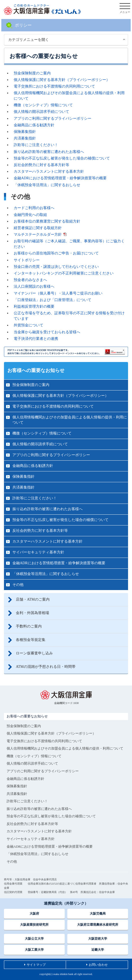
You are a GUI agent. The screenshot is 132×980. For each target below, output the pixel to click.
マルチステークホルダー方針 (38, 235)
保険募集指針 (25, 132)
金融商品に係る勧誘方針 (34, 125)
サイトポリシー (27, 260)
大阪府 (34, 914)
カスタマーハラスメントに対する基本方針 (49, 172)
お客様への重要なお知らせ (36, 370)
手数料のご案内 (29, 626)
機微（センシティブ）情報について (43, 105)
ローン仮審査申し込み (34, 653)
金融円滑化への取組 (30, 215)
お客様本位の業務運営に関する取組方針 (47, 221)
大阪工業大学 (34, 950)
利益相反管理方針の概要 (34, 306)
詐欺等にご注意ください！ (36, 145)
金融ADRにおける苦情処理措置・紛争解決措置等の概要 (60, 178)
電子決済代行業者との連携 (36, 339)
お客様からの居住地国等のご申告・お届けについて (56, 253)
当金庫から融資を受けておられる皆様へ (47, 332)
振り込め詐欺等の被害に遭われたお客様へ (49, 152)
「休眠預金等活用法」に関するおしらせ (47, 185)
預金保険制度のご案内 (32, 73)
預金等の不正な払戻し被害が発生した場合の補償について (62, 158)
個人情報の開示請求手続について (41, 112)
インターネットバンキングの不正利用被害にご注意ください (64, 273)
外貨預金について (29, 325)
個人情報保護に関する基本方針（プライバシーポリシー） (62, 80)
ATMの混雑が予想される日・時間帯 (46, 667)
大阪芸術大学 (98, 939)
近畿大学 (98, 950)
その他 (18, 585)
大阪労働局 (98, 914)
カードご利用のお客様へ (34, 208)
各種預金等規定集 (31, 640)
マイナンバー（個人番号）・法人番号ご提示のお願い (58, 293)
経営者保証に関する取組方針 (38, 228)
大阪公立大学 (34, 939)
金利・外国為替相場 (32, 613)
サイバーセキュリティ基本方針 (38, 552)
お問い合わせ (98, 965)
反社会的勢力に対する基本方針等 (41, 165)
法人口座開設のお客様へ (34, 286)
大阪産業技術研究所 (34, 925)
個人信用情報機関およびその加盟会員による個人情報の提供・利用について (70, 420)
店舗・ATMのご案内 (33, 599)
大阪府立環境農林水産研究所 (98, 925)
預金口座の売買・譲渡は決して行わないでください (56, 267)
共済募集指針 (25, 138)
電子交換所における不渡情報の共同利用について (54, 86)
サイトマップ (36, 965)
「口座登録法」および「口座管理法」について (53, 300)
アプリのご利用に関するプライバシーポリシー (53, 119)
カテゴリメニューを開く (29, 40)
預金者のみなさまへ (30, 280)
